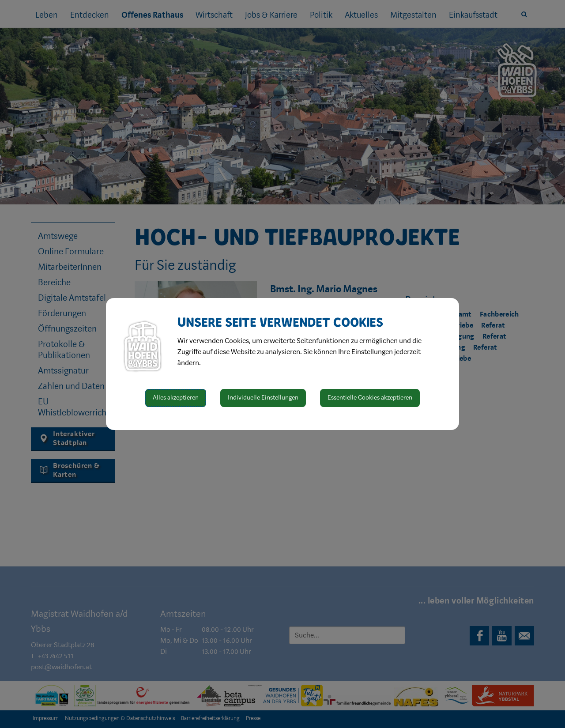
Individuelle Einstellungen (263, 398)
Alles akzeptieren (176, 398)
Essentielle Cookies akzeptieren (370, 398)
